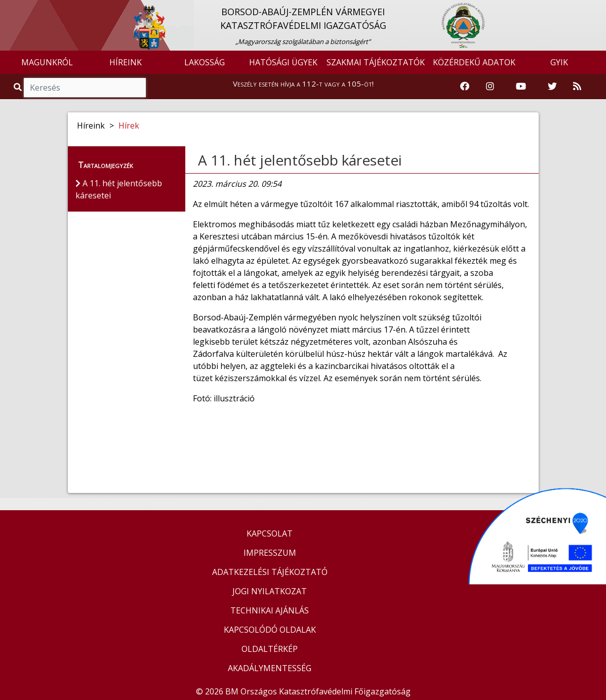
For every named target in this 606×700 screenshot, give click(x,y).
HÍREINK (126, 62)
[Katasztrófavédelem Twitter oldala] (552, 87)
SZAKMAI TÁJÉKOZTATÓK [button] (376, 62)
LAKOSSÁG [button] (205, 62)
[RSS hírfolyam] (577, 87)
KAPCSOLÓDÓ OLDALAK (270, 630)
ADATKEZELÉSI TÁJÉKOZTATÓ (270, 572)
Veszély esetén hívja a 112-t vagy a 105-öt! (303, 84)
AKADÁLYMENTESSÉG (270, 668)
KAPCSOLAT (270, 533)
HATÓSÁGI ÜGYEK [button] (283, 62)
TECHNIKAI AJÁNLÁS (270, 610)
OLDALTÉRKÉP (270, 649)
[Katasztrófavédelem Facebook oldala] (465, 87)
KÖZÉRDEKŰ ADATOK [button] (474, 62)
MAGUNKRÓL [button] (47, 62)
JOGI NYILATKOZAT (270, 591)
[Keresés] (85, 88)
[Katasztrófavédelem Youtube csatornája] (521, 87)
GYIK (559, 62)
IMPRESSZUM (270, 553)
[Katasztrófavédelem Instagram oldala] (490, 87)
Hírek (129, 126)
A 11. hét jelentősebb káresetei (300, 160)
